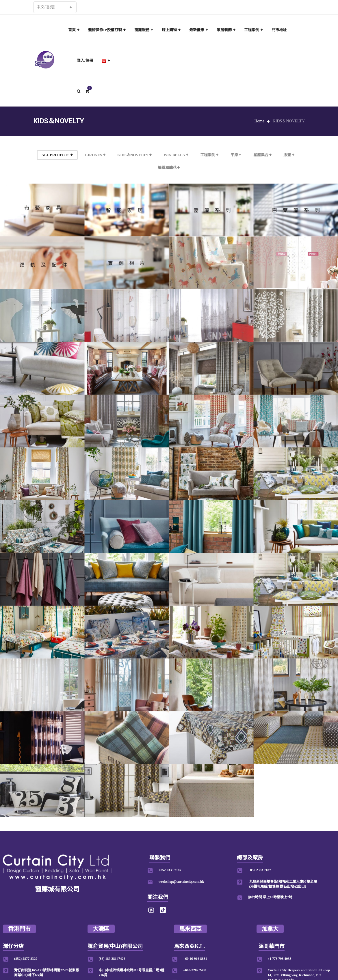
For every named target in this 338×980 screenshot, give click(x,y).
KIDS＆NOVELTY (134, 155)
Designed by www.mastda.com (246, 956)
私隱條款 (172, 956)
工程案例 (209, 155)
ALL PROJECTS (57, 155)
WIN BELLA (176, 155)
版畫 (289, 155)
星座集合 (262, 155)
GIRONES (95, 155)
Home (259, 121)
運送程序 (191, 956)
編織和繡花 (169, 168)
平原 (236, 155)
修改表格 (210, 956)
